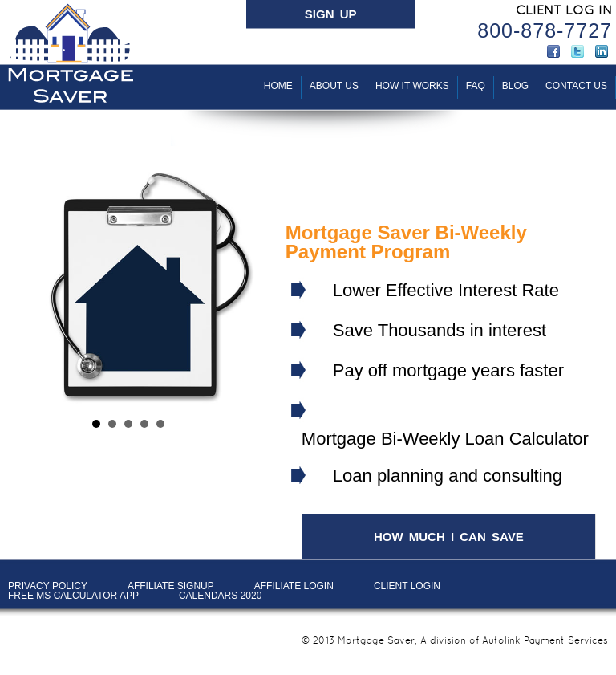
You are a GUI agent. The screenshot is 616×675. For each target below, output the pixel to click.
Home (278, 86)
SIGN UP (331, 14)
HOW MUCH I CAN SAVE (449, 537)
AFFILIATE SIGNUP (171, 586)
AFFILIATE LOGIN (294, 586)
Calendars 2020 (220, 596)
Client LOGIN (407, 586)
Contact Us (576, 86)
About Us (334, 86)
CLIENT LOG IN (564, 10)
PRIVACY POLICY (48, 586)
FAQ (476, 86)
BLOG (515, 86)
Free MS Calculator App (73, 596)
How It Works (412, 86)
